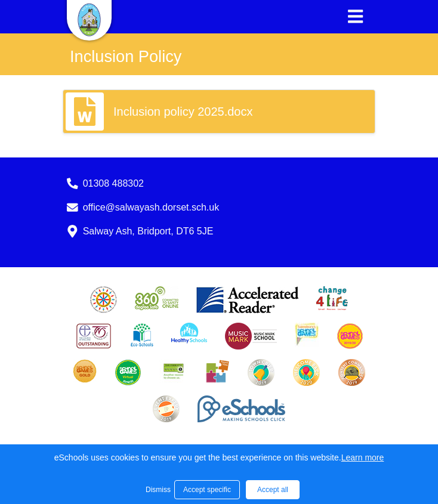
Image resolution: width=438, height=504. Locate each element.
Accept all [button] (273, 490)
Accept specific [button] (207, 490)
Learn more (363, 457)
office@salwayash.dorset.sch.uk (151, 207)
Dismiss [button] (157, 490)
